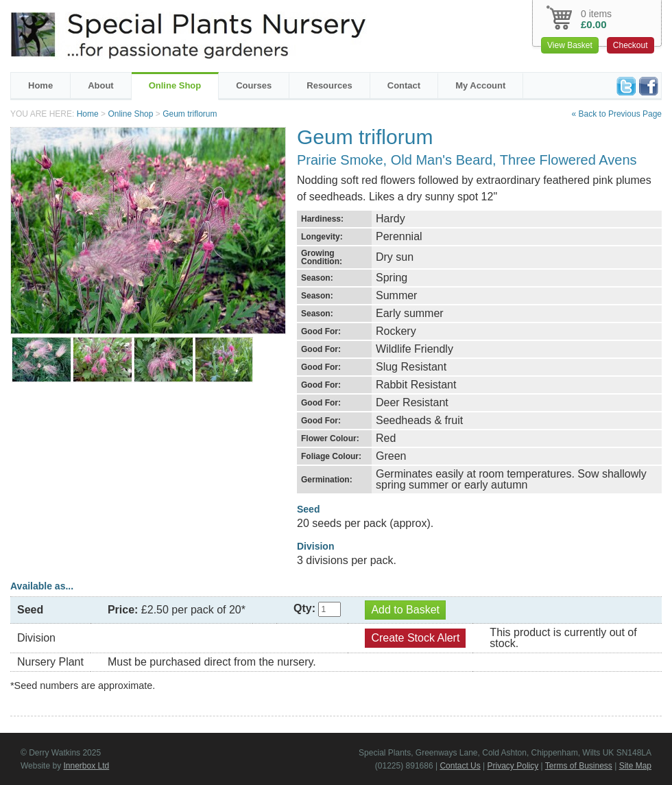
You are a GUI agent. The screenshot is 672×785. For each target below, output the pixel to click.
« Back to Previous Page (617, 114)
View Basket (570, 45)
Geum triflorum (190, 114)
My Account (480, 85)
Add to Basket (405, 610)
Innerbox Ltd (86, 766)
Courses (254, 85)
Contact (404, 85)
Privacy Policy (513, 766)
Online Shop (175, 85)
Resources (329, 85)
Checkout (631, 45)
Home (40, 85)
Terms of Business (579, 766)
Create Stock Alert (415, 638)
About (101, 85)
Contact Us (460, 766)
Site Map (635, 766)
